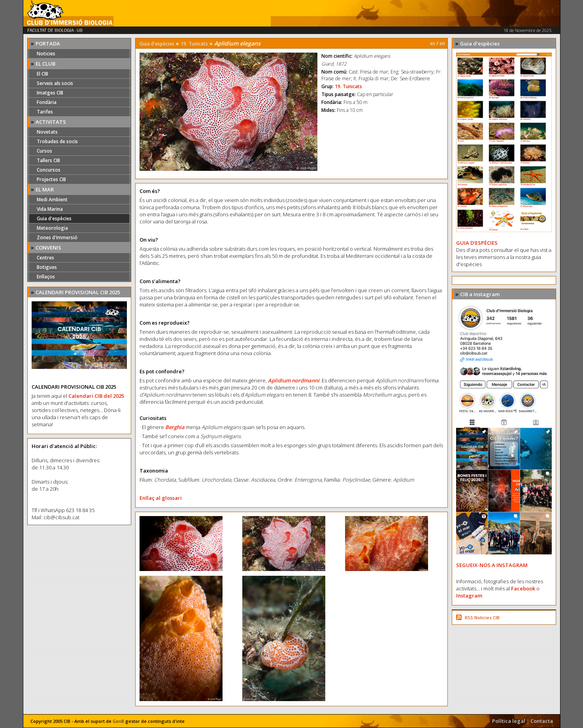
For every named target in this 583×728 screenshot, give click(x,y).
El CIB (42, 74)
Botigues (47, 267)
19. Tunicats (194, 44)
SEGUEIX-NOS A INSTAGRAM (492, 565)
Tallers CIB (48, 160)
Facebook (523, 588)
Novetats (47, 132)
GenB (118, 721)
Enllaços (46, 277)
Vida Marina (50, 209)
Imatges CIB (50, 93)
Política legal (509, 721)
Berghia (175, 427)
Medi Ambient (52, 199)
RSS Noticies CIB (482, 617)
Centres (45, 258)
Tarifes (45, 112)
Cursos (44, 151)
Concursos (49, 170)
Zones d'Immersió (57, 237)
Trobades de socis (57, 141)
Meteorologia (52, 228)
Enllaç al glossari (161, 498)
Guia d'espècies (54, 218)
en (442, 43)
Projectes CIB (51, 179)
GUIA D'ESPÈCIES (477, 243)
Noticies (46, 54)
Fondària (47, 102)
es (433, 43)
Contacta (542, 721)
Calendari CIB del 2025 (96, 396)
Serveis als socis (55, 83)
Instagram (469, 596)
